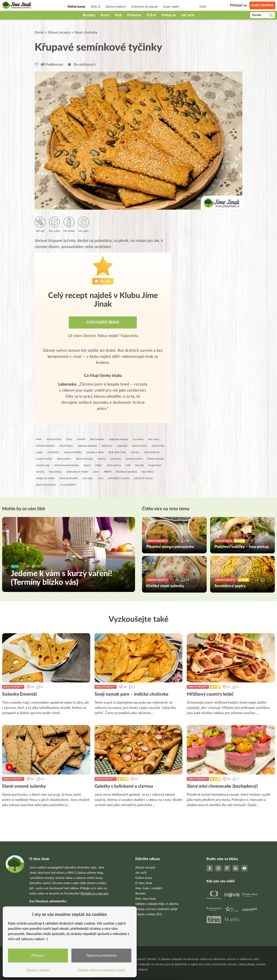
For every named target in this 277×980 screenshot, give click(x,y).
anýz (101, 478)
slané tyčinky (54, 439)
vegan (39, 452)
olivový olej (43, 465)
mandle (81, 439)
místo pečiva (114, 465)
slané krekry (66, 446)
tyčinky (135, 452)
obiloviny (107, 446)
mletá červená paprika (66, 465)
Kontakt (140, 894)
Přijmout (38, 956)
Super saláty (171, 7)
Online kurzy (144, 878)
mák (128, 465)
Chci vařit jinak (103, 322)
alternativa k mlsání (77, 472)
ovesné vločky (44, 459)
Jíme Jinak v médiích (149, 888)
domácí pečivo (134, 459)
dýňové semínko (45, 446)
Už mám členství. (83, 336)
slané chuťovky (84, 459)
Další (203, 7)
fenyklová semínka (126, 472)
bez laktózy (55, 472)
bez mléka (147, 472)
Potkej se (169, 15)
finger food (155, 465)
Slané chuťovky (86, 32)
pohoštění (53, 452)
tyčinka (40, 472)
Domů (39, 32)
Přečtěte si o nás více (94, 894)
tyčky (69, 439)
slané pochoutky (69, 478)
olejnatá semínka (87, 446)
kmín (39, 439)
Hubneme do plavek (144, 7)
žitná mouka (97, 439)
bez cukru (154, 439)
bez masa (116, 459)
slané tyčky (158, 446)
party (96, 472)
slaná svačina (140, 446)
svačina (102, 459)
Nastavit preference (101, 956)
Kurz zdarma (262, 5)
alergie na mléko (45, 478)
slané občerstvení (46, 485)
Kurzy (105, 15)
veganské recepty (118, 439)
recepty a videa (95, 452)
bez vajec (88, 478)
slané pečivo (64, 459)
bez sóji (139, 465)
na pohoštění (68, 485)
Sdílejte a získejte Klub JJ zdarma (157, 904)
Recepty (89, 15)
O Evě (151, 15)
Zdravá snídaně (116, 7)
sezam (87, 465)
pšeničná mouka (143, 478)
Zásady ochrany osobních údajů (156, 909)
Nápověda (129, 336)
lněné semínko (156, 459)
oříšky (99, 465)
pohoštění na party (119, 478)
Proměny (134, 15)
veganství (122, 446)
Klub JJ (96, 7)
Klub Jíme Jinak (117, 452)
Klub (118, 15)
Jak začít (188, 15)
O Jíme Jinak (144, 883)
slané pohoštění (73, 452)
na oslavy (138, 439)
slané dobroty (152, 452)
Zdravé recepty (59, 32)
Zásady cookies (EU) (149, 914)
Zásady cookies (38, 970)
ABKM (107, 472)
